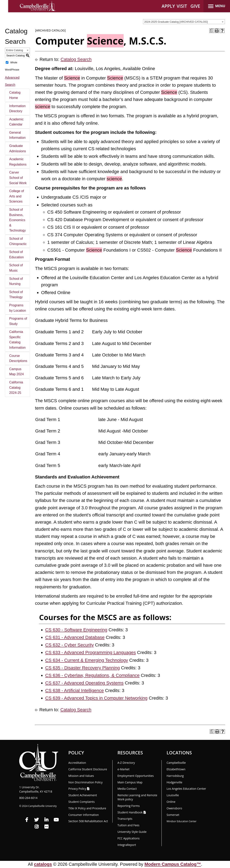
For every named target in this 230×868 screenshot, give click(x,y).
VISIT (182, 6)
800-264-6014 (28, 798)
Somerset (173, 815)
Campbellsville (176, 763)
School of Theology (16, 295)
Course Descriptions (18, 358)
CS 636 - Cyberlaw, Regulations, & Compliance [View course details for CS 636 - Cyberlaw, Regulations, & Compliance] (92, 675)
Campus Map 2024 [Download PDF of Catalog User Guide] (16, 372)
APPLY (168, 6)
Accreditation (77, 763)
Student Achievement (83, 795)
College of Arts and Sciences (17, 196)
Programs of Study (18, 321)
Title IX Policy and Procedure (87, 808)
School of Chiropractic (18, 241)
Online (171, 802)
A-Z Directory (126, 763)
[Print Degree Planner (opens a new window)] (212, 31)
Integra (127, 845)
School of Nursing (16, 281)
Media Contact (127, 789)
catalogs (43, 864)
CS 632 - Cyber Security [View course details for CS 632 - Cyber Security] (69, 645)
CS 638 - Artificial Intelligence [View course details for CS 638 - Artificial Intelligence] (74, 690)
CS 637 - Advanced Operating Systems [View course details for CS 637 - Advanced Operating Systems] (84, 683)
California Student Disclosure (88, 769)
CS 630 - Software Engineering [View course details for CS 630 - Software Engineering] (76, 630)
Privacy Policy (77, 789)
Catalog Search (76, 59)
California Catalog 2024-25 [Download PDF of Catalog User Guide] (16, 388)
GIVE (195, 6)
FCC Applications (129, 838)
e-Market (123, 769)
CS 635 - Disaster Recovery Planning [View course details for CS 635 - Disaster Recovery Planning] (82, 668)
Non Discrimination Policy (85, 782)
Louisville (173, 795)
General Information (17, 135)
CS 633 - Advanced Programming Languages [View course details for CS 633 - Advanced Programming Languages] (91, 652)
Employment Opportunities (136, 776)
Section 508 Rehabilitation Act (88, 821)
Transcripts (125, 819)
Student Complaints (82, 802)
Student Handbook (130, 812)
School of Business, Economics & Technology (17, 220)
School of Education (16, 255)
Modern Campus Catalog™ (173, 864)
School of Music (16, 268)
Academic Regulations (18, 162)
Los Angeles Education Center (186, 789)
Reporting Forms (129, 806)
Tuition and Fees (128, 825)
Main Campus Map (130, 782)
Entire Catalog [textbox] (15, 50)
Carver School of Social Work (18, 178)
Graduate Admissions (18, 148)
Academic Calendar (16, 122)
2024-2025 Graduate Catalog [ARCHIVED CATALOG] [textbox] (176, 22)
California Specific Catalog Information (17, 340)
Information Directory (17, 109)
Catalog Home (15, 95)
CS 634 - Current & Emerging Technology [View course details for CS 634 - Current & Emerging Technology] (87, 660)
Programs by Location (18, 308)
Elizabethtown (176, 769)
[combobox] (184, 22)
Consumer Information (84, 815)
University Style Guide (132, 832)
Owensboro (174, 808)
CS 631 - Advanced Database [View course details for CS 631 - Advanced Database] (75, 637)
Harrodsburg (175, 776)
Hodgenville (174, 782)
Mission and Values (81, 776)
